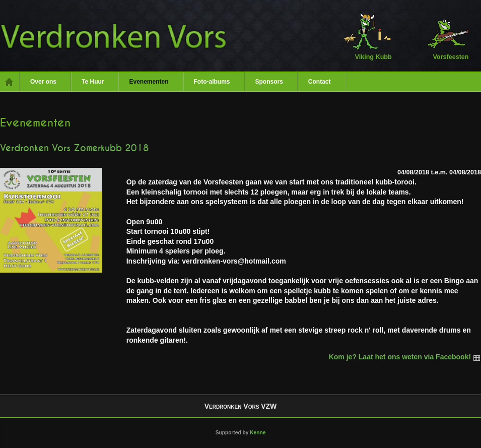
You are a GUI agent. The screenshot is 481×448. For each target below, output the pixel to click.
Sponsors (269, 82)
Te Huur (93, 82)
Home (10, 82)
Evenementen (149, 82)
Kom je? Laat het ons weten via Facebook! (405, 357)
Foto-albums (212, 82)
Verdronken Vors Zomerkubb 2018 (74, 148)
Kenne (258, 433)
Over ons (43, 82)
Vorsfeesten (445, 35)
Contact (320, 82)
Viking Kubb (367, 35)
